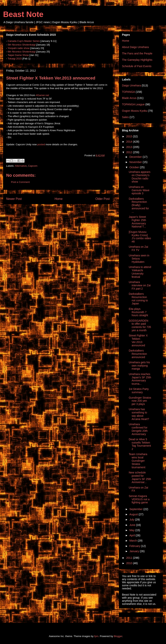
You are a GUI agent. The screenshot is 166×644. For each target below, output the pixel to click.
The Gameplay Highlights (137, 60)
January (135, 551)
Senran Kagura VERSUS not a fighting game (139, 499)
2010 (130, 563)
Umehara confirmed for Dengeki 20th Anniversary (138, 429)
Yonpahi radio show (19, 48)
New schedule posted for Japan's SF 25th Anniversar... (140, 477)
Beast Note (23, 14)
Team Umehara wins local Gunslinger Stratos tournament (138, 461)
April (132, 535)
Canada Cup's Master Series (24, 41)
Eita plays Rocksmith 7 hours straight (138, 312)
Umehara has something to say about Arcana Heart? (139, 414)
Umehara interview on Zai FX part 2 (140, 285)
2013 (130, 147)
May (132, 530)
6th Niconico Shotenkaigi (22, 52)
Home (59, 199)
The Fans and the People (137, 53)
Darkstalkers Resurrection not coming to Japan (138, 299)
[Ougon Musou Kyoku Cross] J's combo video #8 (140, 237)
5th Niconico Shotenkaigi (22, 45)
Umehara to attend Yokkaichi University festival (140, 272)
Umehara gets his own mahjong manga (139, 366)
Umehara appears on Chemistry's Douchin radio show (140, 177)
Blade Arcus (129, 98)
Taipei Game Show (18, 55)
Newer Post (14, 199)
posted (41, 144)
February (135, 546)
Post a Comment (20, 182)
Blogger (118, 636)
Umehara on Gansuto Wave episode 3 (139, 190)
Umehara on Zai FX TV (138, 248)
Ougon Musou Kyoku (135, 111)
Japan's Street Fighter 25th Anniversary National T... (137, 222)
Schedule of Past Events (137, 66)
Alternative (21, 166)
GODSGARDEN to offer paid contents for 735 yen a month (140, 325)
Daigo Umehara (131, 85)
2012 (130, 152)
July (132, 520)
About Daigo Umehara (135, 47)
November (136, 162)
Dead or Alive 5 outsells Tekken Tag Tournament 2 (140, 444)
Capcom (33, 166)
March (133, 541)
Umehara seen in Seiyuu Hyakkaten (139, 259)
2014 (130, 142)
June (133, 525)
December (136, 157)
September (136, 509)
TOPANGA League (133, 104)
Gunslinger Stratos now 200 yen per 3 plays (140, 401)
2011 (130, 558)
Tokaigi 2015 (15, 59)
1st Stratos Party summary (139, 391)
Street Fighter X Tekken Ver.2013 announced (138, 340)
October (135, 167)
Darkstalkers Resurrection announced (138, 354)
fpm (96, 636)
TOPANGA (128, 92)
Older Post (102, 199)
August (134, 514)
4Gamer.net (42, 95)
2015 (130, 136)
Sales (125, 117)
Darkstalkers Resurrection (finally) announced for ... (139, 205)
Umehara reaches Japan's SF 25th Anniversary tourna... (140, 379)
